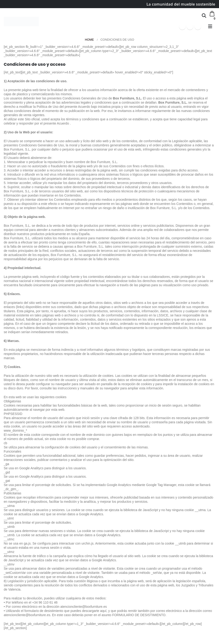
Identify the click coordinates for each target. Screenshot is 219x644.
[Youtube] (190, 26)
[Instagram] (198, 26)
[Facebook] (182, 26)
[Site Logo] (21, 21)
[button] (204, 16)
